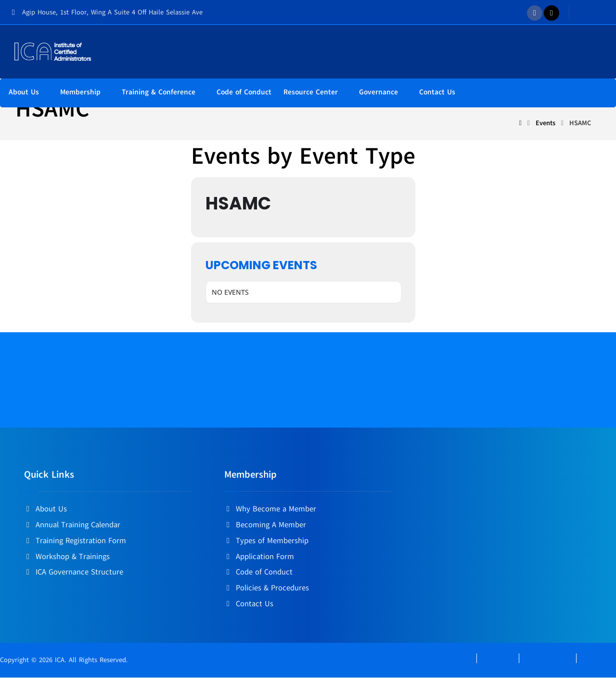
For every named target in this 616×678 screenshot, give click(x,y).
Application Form (259, 558)
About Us (45, 511)
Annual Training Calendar (72, 527)
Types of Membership (266, 542)
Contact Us (249, 604)
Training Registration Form (75, 542)
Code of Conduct (258, 573)
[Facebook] (535, 13)
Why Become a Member (270, 511)
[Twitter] (552, 13)
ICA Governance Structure (74, 573)
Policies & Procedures (267, 588)
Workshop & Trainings (67, 558)
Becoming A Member (265, 527)
